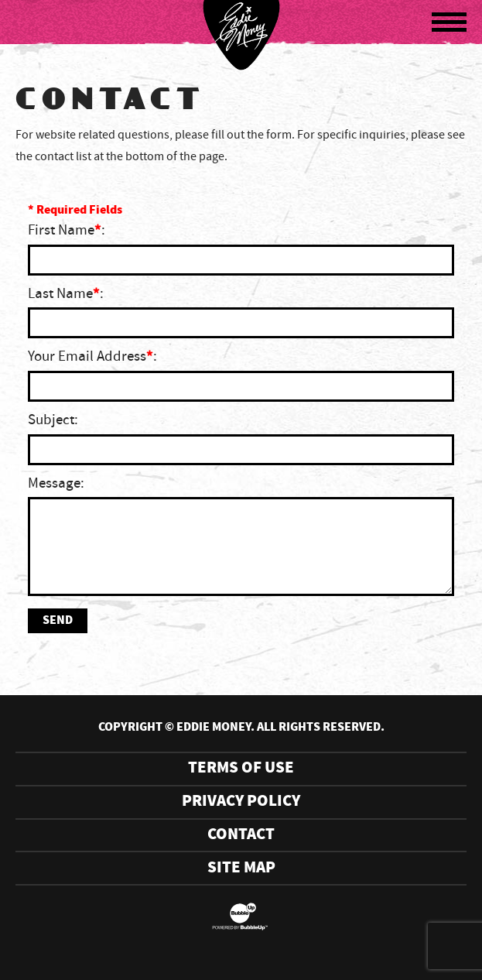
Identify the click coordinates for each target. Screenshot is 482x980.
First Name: (67, 231)
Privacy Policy (241, 802)
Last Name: (66, 294)
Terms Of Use (241, 768)
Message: (56, 484)
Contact (241, 835)
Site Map (241, 868)
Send (58, 620)
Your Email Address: (92, 357)
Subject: (53, 420)
